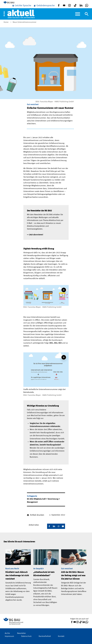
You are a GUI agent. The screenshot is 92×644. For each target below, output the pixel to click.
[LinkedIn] (54, 526)
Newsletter (21, 633)
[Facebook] (49, 526)
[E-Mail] (63, 526)
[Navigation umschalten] (87, 14)
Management (32, 502)
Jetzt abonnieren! (36, 235)
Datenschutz (26, 636)
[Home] (19, 14)
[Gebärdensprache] (44, 6)
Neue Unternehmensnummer (24, 22)
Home (6, 22)
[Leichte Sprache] (22, 6)
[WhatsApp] (59, 526)
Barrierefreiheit (45, 636)
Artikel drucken (37, 515)
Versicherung (53, 499)
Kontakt (61, 636)
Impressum (9, 636)
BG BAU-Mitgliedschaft (37, 499)
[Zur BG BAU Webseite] (10, 2)
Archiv (7, 633)
